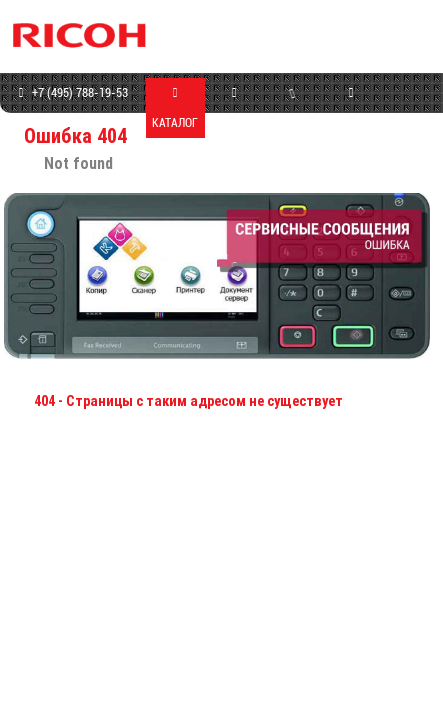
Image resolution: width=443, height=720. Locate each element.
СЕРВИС (292, 107)
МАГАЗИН (233, 108)
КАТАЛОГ (175, 108)
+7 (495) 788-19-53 (71, 93)
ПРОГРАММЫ (351, 108)
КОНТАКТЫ (409, 123)
